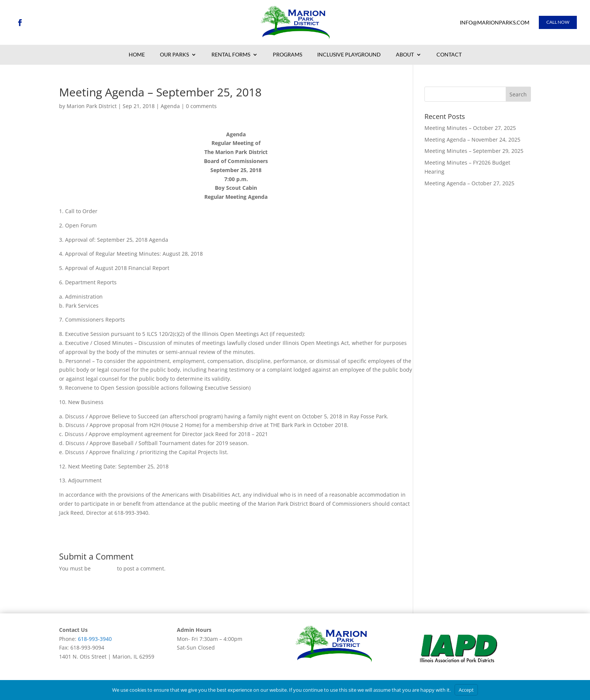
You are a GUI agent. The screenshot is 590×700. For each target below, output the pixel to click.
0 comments (201, 106)
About (405, 55)
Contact (449, 55)
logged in (104, 568)
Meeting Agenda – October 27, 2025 (469, 183)
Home (137, 55)
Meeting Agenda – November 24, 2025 (472, 140)
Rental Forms (231, 55)
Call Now (558, 22)
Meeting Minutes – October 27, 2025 (470, 128)
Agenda (170, 106)
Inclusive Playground (349, 55)
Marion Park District (92, 106)
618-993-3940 (95, 639)
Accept (466, 690)
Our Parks (174, 55)
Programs (287, 55)
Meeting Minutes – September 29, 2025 (474, 151)
